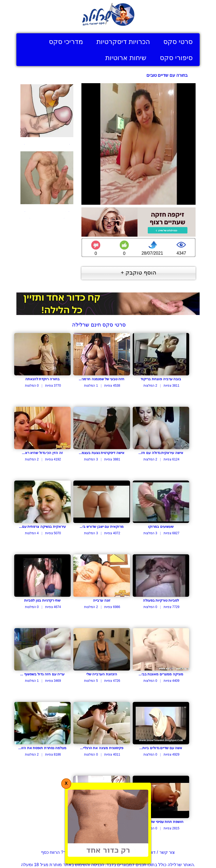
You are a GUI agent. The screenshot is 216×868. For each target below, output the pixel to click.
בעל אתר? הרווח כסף (61, 852)
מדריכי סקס (66, 42)
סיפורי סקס (176, 58)
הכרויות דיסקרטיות (123, 42)
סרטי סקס (178, 42)
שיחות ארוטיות (126, 58)
